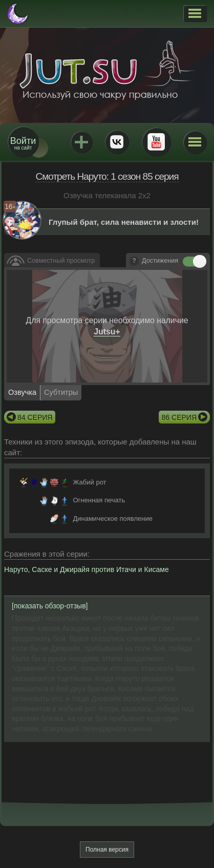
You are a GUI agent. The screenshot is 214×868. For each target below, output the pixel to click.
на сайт (23, 143)
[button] (195, 13)
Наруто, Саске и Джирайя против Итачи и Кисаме (87, 569)
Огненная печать (99, 500)
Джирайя (66, 648)
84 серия (35, 417)
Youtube (156, 142)
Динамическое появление (113, 518)
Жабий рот (89, 482)
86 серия (179, 417)
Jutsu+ (81, 142)
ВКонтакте (117, 142)
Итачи (114, 659)
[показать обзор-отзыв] (50, 606)
